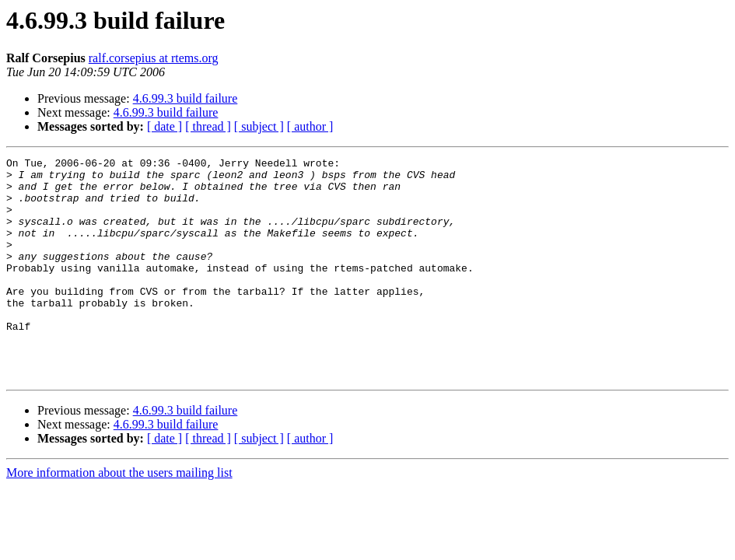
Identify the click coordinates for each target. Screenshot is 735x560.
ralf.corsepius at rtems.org (154, 58)
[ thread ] (208, 126)
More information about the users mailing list (119, 517)
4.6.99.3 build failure (185, 98)
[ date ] (164, 126)
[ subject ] (259, 126)
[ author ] (310, 126)
